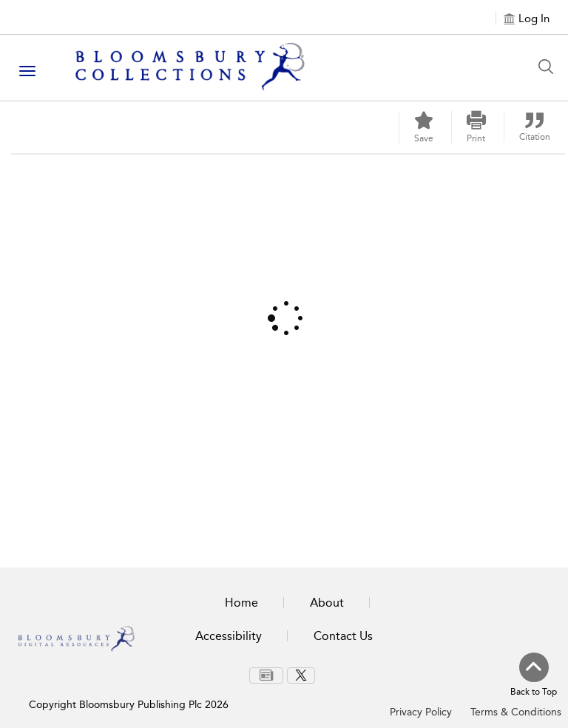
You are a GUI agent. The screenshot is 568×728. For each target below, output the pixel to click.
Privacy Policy (421, 712)
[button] (476, 127)
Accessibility (229, 636)
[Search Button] (550, 67)
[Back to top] (534, 675)
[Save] (424, 128)
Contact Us (343, 636)
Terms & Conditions (516, 712)
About (327, 603)
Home (241, 603)
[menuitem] (266, 675)
